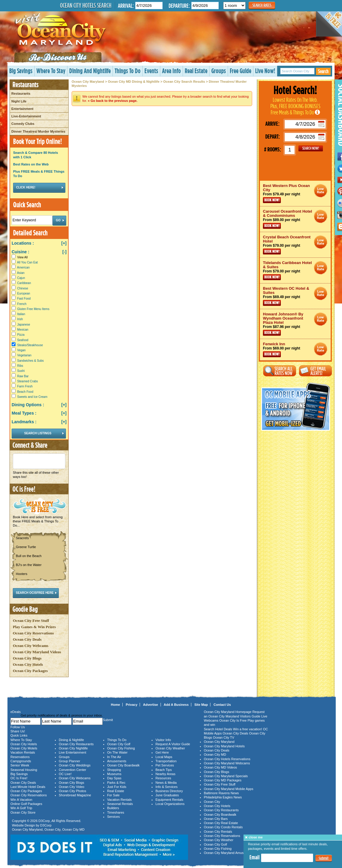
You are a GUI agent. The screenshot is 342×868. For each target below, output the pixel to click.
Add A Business (176, 705)
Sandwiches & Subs (31, 361)
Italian (21, 314)
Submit (324, 858)
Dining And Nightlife (90, 71)
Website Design (23, 825)
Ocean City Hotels (28, 664)
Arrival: (126, 6)
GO (311, 148)
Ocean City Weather (170, 748)
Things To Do (128, 71)
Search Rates (262, 5)
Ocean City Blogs (27, 658)
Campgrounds (21, 761)
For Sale (113, 795)
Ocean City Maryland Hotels (224, 746)
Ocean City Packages (30, 671)
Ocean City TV (224, 737)
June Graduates (167, 795)
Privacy (131, 705)
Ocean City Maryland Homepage (228, 712)
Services (113, 817)
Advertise (150, 705)
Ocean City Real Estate (221, 823)
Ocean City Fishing (121, 748)
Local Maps (164, 757)
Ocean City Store (23, 812)
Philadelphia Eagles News (223, 797)
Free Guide (241, 71)
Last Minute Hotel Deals (28, 787)
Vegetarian (24, 355)
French (22, 304)
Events (151, 71)
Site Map (201, 705)
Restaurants (21, 93)
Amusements (117, 761)
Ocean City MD (74, 829)
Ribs (20, 366)
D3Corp (44, 821)
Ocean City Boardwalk (123, 765)
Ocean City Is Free (233, 720)
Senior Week (20, 765)
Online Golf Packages (26, 804)
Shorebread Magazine (75, 795)
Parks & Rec (116, 783)
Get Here (162, 752)
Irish (20, 319)
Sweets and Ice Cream (32, 397)
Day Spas (114, 778)
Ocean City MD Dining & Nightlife (134, 82)
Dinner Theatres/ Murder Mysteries (38, 131)
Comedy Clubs (23, 124)
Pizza (21, 335)
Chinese (23, 288)
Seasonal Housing (24, 770)
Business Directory (169, 791)
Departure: (179, 6)
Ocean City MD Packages (223, 780)
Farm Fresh (25, 386)
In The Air (114, 757)
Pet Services (165, 765)
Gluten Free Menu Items (33, 309)
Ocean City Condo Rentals (223, 827)
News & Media (166, 783)
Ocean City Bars (216, 819)
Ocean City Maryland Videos (37, 652)
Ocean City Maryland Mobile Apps (229, 789)
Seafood (23, 340)
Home (116, 705)
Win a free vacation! (248, 729)
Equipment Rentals (169, 800)
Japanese (24, 325)
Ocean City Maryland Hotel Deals (321, 191)
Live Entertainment (73, 752)
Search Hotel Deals (218, 729)
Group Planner (70, 761)
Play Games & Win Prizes (34, 627)
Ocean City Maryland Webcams (227, 763)
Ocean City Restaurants (76, 744)
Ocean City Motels (24, 748)
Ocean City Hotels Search (86, 5)
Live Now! (265, 71)
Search (323, 71)
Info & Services (167, 787)
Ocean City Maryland (88, 82)
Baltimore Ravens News (221, 793)
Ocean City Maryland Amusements (229, 853)
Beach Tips (164, 770)
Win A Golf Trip (21, 808)
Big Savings (21, 71)
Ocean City (53, 829)
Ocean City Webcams (31, 646)
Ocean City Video (71, 787)
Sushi (21, 371)
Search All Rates (280, 371)
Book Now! (272, 200)
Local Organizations (170, 804)
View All (20, 257)
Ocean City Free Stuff (31, 621)
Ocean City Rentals (218, 832)
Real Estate (196, 71)
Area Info (171, 71)
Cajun (21, 278)
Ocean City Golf (119, 744)
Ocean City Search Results (184, 82)
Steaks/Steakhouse (30, 345)
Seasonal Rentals (120, 804)
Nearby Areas (165, 774)
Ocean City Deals (27, 639)
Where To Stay (51, 71)
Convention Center (73, 770)
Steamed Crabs (28, 381)
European (24, 293)
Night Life (19, 101)
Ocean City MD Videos (220, 767)
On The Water (117, 752)
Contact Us (222, 705)
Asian (21, 273)
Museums (114, 774)
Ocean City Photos (73, 791)
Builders (113, 808)
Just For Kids (117, 787)
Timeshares (116, 812)
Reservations (20, 757)
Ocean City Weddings (75, 765)
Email (255, 857)
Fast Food (24, 299)
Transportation (166, 761)
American (23, 267)
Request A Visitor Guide (173, 744)
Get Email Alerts (315, 371)
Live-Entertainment (26, 116)
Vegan (21, 350)
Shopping (114, 770)
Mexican (23, 330)
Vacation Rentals (23, 752)
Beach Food (25, 392)
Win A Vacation (21, 800)
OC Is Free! (19, 778)
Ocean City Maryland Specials (226, 776)
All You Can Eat (27, 262)
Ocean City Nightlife (73, 748)
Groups (219, 71)
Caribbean (24, 283)
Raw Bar (23, 376)
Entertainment (22, 109)
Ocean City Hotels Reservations (227, 759)
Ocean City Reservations (33, 633)
